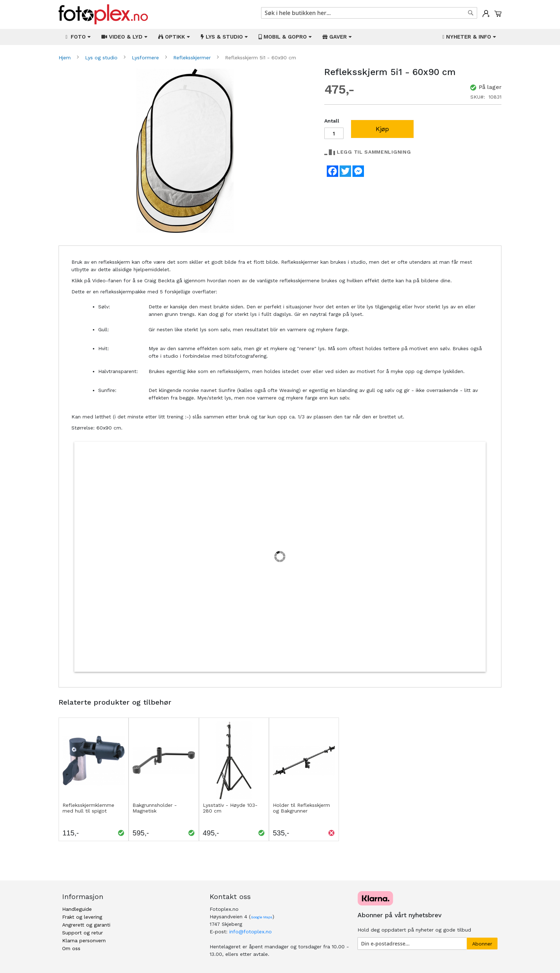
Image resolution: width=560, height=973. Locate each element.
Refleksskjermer (193, 58)
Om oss (71, 948)
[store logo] (103, 14)
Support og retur (82, 933)
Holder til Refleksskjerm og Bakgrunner (301, 808)
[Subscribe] (482, 944)
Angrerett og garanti (86, 925)
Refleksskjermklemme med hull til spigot (88, 808)
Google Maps (262, 917)
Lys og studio (102, 58)
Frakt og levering (82, 917)
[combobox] (369, 13)
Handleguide (77, 909)
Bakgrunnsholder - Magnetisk (155, 808)
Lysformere (146, 58)
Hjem (66, 58)
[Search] (471, 13)
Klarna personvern (84, 940)
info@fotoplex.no (251, 932)
